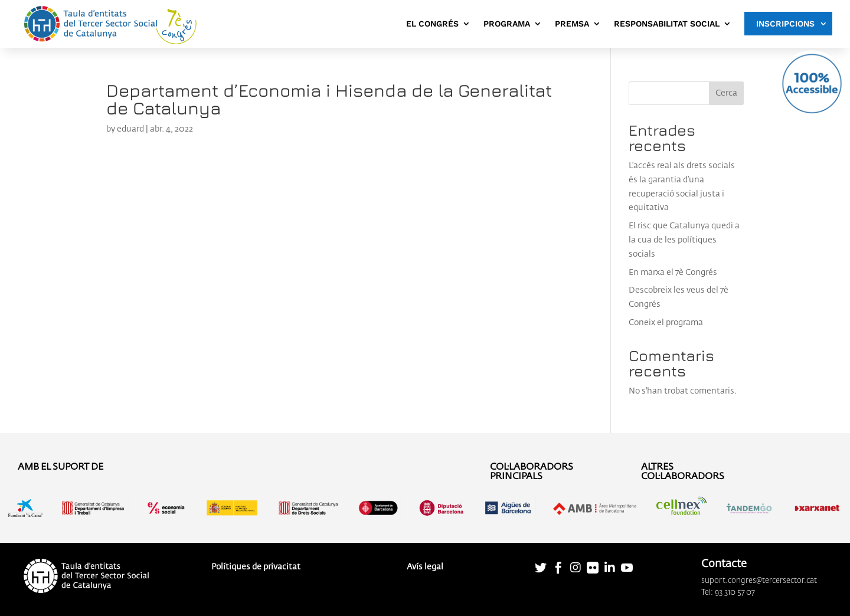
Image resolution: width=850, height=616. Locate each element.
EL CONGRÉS (432, 24)
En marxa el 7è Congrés (673, 273)
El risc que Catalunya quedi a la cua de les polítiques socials (684, 240)
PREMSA (572, 24)
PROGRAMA (507, 24)
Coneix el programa (666, 323)
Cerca (726, 93)
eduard (130, 129)
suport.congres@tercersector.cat (759, 581)
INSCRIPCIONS (785, 24)
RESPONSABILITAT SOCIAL (667, 24)
